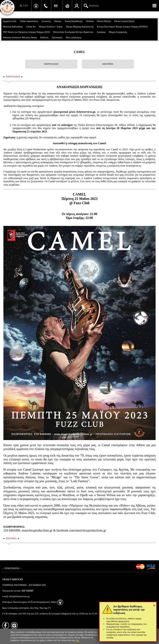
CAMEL (79, 52)
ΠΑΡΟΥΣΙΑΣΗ (51, 64)
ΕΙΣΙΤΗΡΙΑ (108, 64)
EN (26, 6)
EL (21, 6)
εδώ (77, 640)
